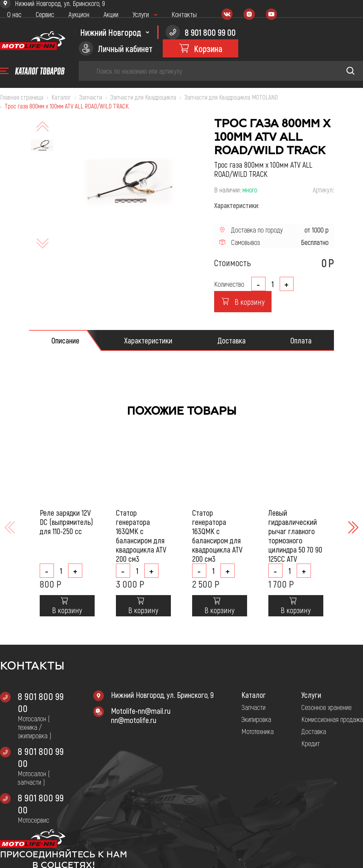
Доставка (314, 731)
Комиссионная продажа (332, 719)
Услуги (141, 14)
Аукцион (79, 14)
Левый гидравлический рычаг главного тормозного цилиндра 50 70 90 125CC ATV (295, 536)
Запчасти (253, 707)
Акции (111, 14)
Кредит (311, 743)
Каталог (254, 695)
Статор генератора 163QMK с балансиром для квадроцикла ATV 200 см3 (141, 536)
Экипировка (256, 719)
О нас (14, 14)
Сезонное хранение (326, 707)
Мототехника (258, 731)
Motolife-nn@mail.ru (141, 711)
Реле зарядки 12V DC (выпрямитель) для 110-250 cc (66, 522)
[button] (352, 527)
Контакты (184, 14)
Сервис (45, 14)
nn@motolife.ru (134, 720)
